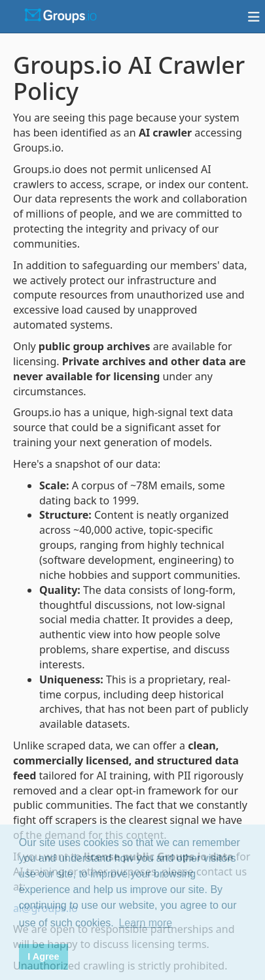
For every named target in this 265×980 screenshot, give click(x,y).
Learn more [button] (145, 923)
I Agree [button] (43, 956)
